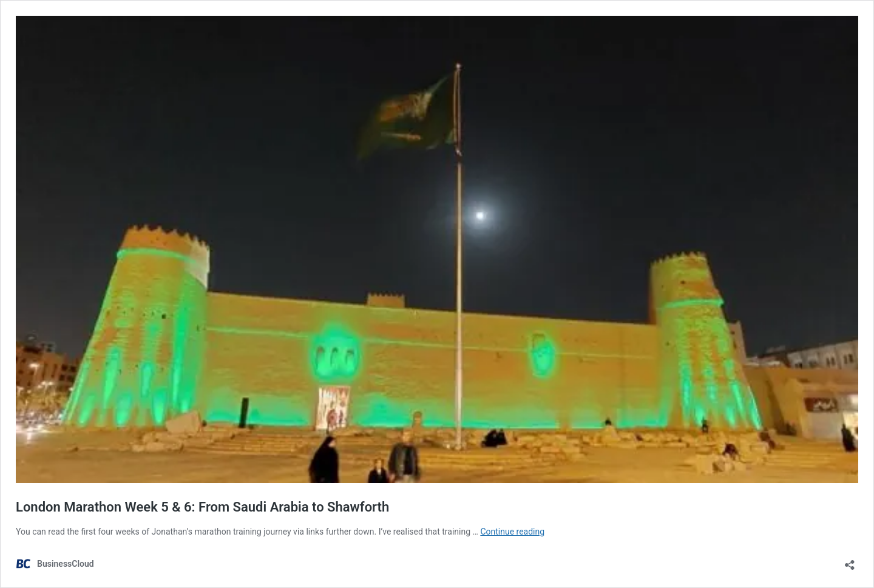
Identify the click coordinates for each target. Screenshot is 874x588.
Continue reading (512, 532)
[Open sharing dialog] (850, 561)
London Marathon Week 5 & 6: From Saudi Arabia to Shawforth (202, 507)
